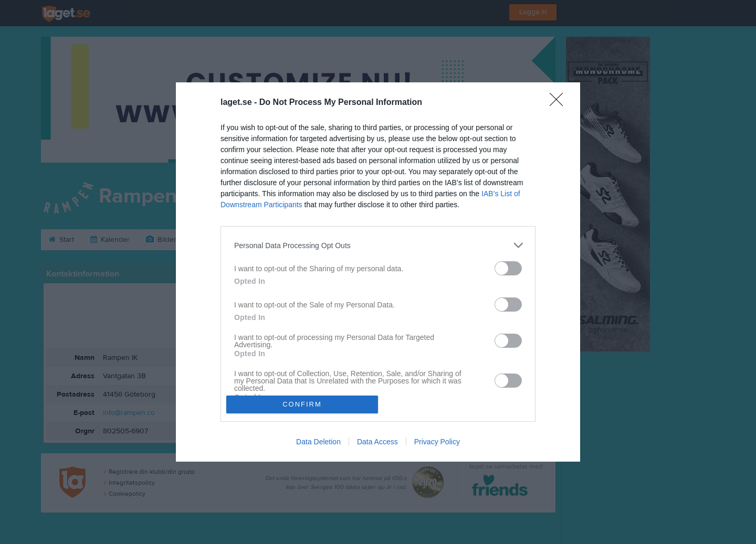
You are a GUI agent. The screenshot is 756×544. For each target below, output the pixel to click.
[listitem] (378, 245)
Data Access (377, 442)
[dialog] (378, 272)
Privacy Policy (437, 442)
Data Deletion (318, 442)
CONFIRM (302, 404)
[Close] (560, 103)
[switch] (508, 268)
